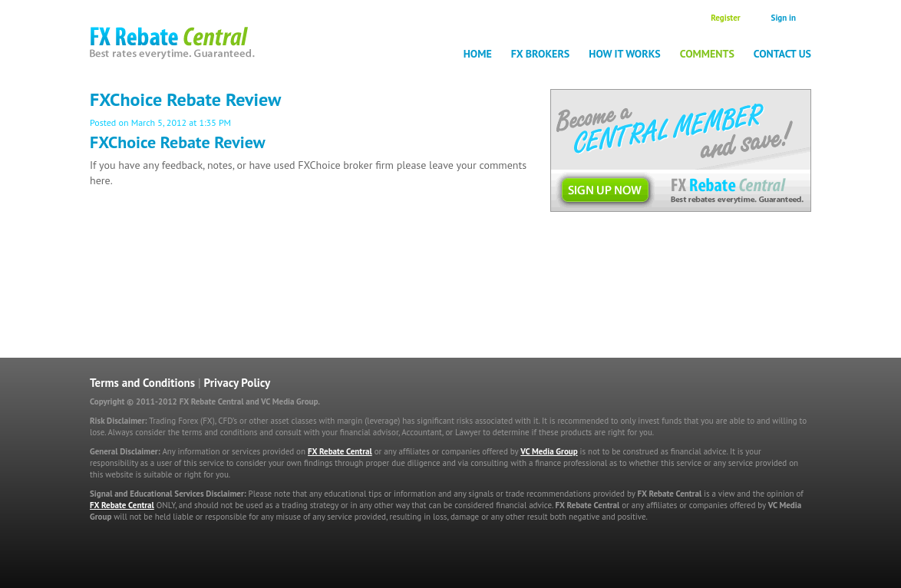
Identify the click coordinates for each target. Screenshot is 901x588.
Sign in (784, 18)
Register (725, 18)
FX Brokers (541, 54)
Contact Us (782, 54)
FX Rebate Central (340, 451)
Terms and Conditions (142, 383)
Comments (707, 54)
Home (478, 54)
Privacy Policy (238, 383)
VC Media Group (549, 451)
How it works (625, 54)
